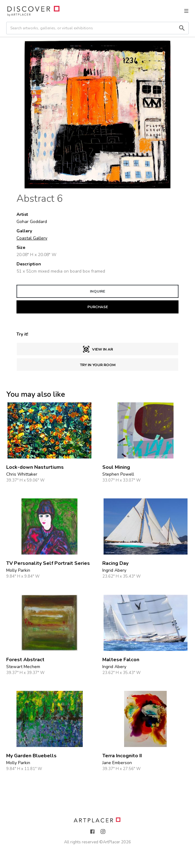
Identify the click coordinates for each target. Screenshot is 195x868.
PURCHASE (98, 307)
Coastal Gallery (32, 238)
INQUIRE (97, 291)
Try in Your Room (98, 365)
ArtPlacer (111, 842)
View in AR (98, 349)
